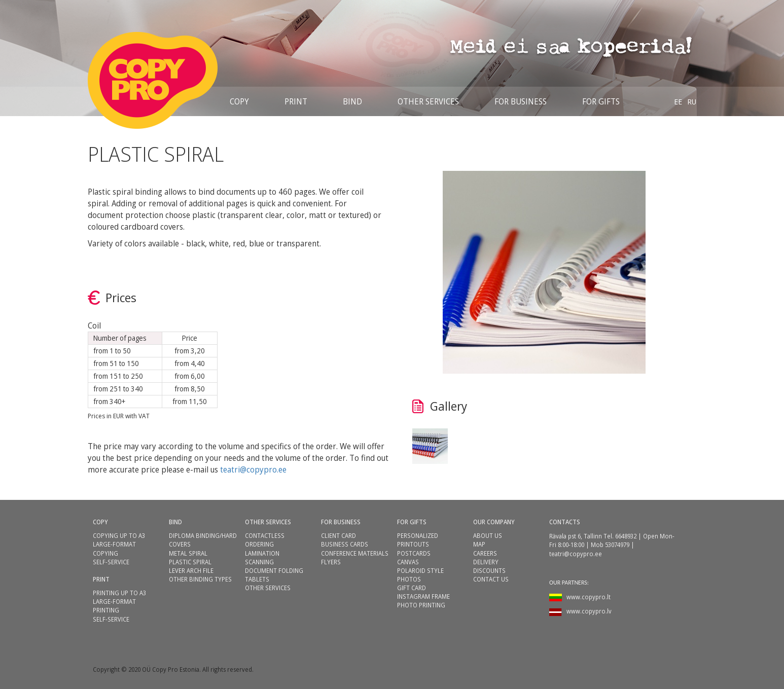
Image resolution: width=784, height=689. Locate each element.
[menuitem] (678, 101)
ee (678, 101)
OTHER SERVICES (428, 101)
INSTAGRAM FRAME (423, 596)
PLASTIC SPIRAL (190, 562)
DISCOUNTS (489, 571)
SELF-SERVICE (111, 562)
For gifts (601, 101)
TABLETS (257, 579)
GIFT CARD (412, 588)
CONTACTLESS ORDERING (265, 540)
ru (692, 101)
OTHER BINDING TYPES (200, 579)
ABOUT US (488, 536)
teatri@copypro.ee (253, 469)
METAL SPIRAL (188, 553)
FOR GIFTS (412, 522)
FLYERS (331, 562)
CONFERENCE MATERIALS (355, 553)
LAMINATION (262, 553)
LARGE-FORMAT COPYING (114, 549)
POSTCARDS (414, 553)
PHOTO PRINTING (421, 605)
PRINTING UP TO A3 (119, 593)
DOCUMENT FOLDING (274, 571)
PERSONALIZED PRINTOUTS (418, 540)
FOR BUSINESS (341, 522)
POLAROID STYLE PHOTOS (420, 575)
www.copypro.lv (589, 611)
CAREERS (485, 553)
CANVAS (408, 562)
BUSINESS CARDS (345, 544)
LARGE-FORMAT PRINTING (114, 606)
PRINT (296, 101)
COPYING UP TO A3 (119, 536)
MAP (479, 544)
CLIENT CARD (338, 536)
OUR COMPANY (494, 522)
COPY (239, 101)
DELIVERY (486, 562)
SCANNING (259, 562)
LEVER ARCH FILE (191, 571)
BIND (352, 101)
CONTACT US (491, 579)
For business (521, 101)
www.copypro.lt (589, 597)
